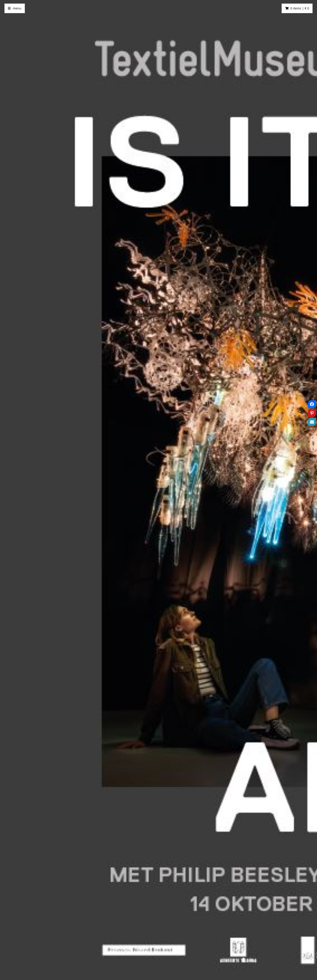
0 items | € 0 (300, 8)
